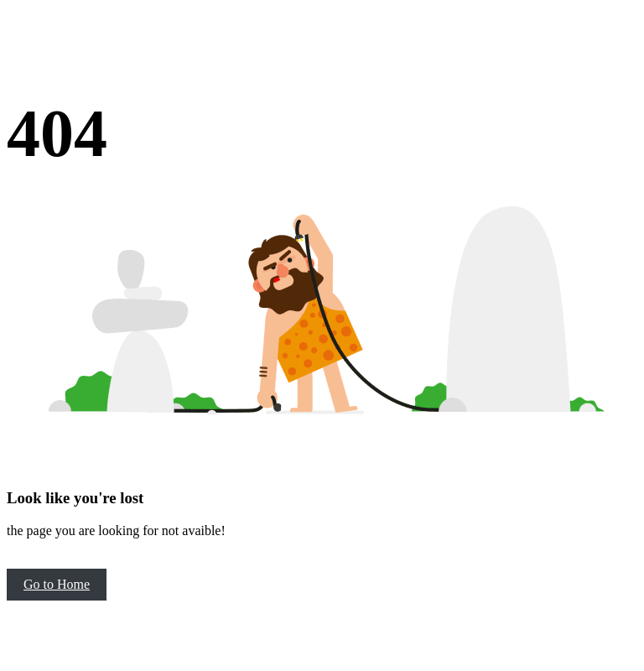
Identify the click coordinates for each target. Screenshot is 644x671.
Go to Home (57, 584)
